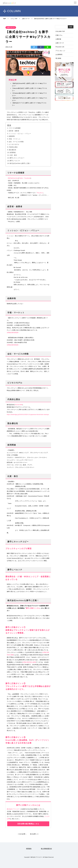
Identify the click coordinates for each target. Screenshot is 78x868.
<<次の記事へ (22, 834)
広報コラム (59, 35)
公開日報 (58, 39)
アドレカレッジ (60, 51)
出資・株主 (13, 155)
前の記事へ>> (34, 834)
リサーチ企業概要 (15, 128)
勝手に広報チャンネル (33, 608)
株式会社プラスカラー (14, 809)
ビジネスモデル (14, 144)
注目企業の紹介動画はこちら (28, 824)
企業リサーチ (60, 43)
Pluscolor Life (60, 47)
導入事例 (58, 58)
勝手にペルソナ (15, 161)
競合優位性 (13, 150)
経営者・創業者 (14, 131)
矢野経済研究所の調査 (29, 662)
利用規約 (29, 849)
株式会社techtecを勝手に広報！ (20, 163)
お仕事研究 (59, 55)
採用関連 (13, 153)
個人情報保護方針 (46, 849)
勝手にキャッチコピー (17, 158)
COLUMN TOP (60, 31)
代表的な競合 (13, 147)
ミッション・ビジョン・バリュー (20, 134)
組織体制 (12, 136)
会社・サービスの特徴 (16, 142)
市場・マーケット (15, 139)
